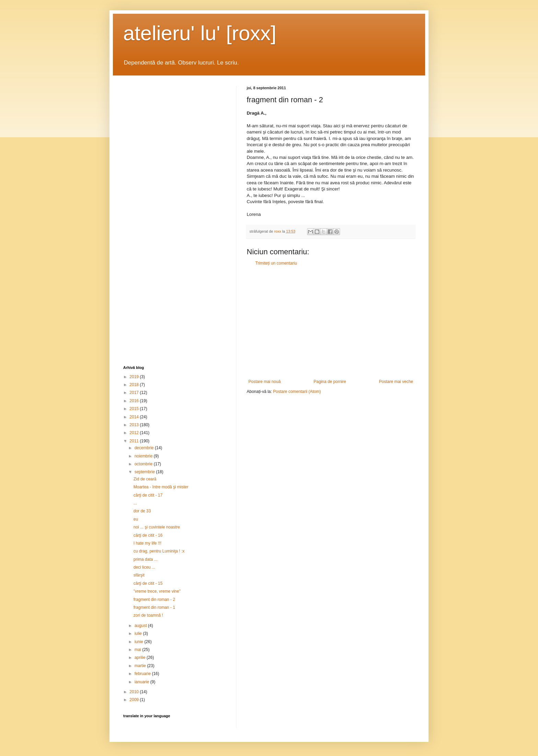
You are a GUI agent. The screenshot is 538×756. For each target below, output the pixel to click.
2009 (135, 700)
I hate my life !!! (147, 543)
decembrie (145, 448)
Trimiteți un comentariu (276, 263)
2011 (135, 441)
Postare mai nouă (265, 382)
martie (141, 666)
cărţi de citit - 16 (148, 535)
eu (136, 519)
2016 (135, 401)
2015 (135, 409)
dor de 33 (142, 511)
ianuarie (142, 682)
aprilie (141, 658)
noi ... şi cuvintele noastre (157, 527)
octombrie (144, 464)
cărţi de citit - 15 (148, 583)
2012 (135, 433)
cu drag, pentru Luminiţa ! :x (159, 551)
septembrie (145, 472)
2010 (135, 692)
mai (138, 650)
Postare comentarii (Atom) (297, 392)
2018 (135, 385)
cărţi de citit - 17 (148, 495)
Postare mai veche (396, 382)
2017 (135, 393)
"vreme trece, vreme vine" (157, 591)
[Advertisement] (331, 323)
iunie (139, 642)
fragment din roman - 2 (154, 600)
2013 (135, 425)
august (141, 626)
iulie (139, 633)
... (135, 503)
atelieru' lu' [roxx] (200, 33)
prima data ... (145, 559)
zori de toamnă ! (148, 615)
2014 (135, 417)
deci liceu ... (144, 567)
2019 (135, 377)
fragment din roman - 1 (154, 607)
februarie (143, 674)
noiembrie (144, 456)
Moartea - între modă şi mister (161, 487)
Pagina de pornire (330, 382)
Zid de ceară (145, 479)
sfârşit (139, 575)
